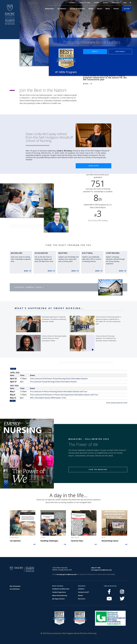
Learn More (93, 166)
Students (81, 589)
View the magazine (98, 469)
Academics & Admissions (61, 589)
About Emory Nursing (60, 595)
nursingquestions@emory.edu (101, 570)
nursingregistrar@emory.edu (67, 574)
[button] (72, 3)
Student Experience (59, 592)
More (86, 84)
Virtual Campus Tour (28, 287)
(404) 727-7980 (96, 568)
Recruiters (82, 599)
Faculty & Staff (83, 592)
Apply (95, 52)
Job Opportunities (59, 599)
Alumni (80, 595)
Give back (120, 52)
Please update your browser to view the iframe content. (68, 385)
